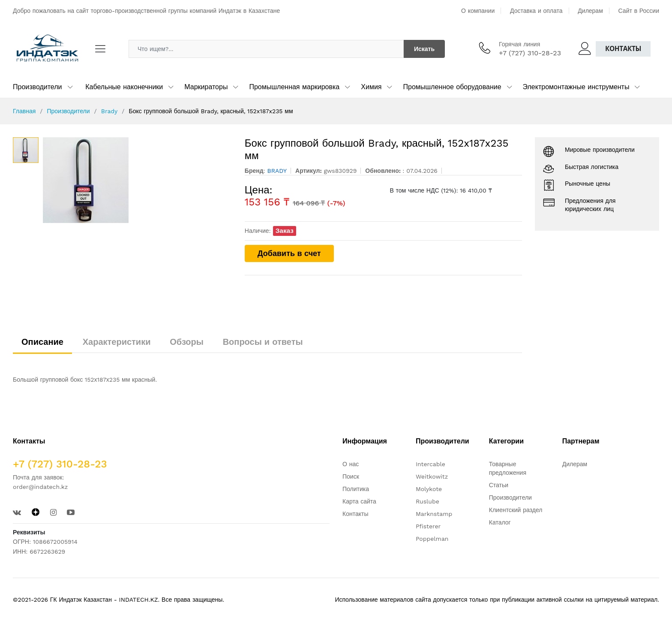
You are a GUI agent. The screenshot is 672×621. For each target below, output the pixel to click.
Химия (371, 87)
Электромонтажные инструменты (576, 87)
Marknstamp (434, 514)
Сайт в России (639, 11)
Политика (356, 489)
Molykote (429, 489)
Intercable (430, 464)
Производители (37, 87)
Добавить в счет (289, 253)
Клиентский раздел (516, 510)
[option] (137, 180)
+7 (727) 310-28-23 (530, 53)
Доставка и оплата (536, 11)
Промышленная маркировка (294, 87)
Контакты (623, 49)
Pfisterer (428, 526)
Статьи (499, 485)
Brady (109, 111)
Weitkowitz (432, 476)
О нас (351, 464)
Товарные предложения (508, 468)
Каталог (500, 522)
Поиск (351, 476)
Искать (424, 49)
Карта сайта (359, 501)
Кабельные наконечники (124, 87)
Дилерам (590, 11)
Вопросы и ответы (263, 342)
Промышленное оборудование (452, 87)
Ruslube (427, 501)
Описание (42, 342)
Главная (24, 111)
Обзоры (187, 342)
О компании (478, 11)
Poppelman (432, 539)
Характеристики (117, 342)
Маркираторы (206, 87)
